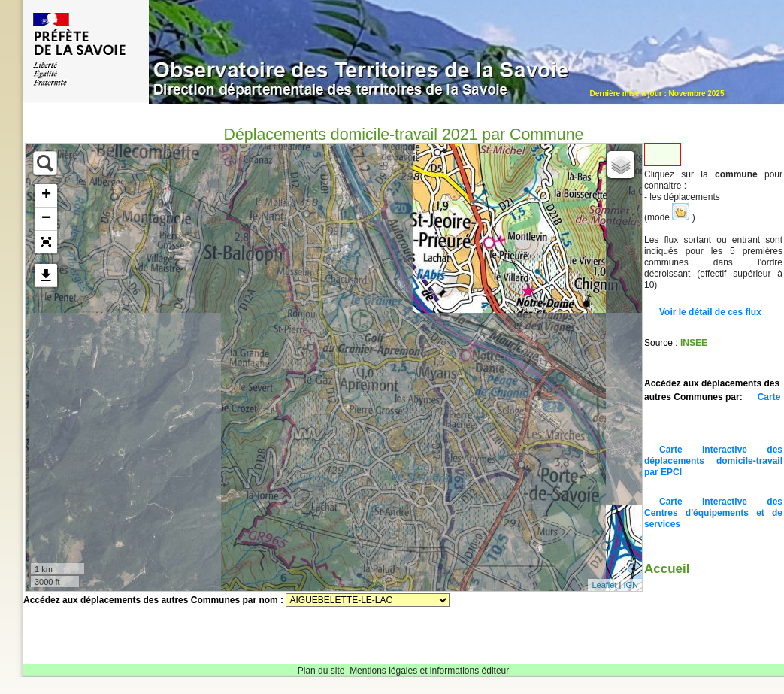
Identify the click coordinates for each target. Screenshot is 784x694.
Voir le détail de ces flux (710, 312)
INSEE (694, 343)
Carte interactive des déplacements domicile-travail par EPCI (713, 461)
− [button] (46, 219)
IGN (631, 585)
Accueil (667, 569)
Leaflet (604, 585)
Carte (769, 397)
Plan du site (321, 671)
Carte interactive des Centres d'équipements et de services (713, 513)
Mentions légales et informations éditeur (429, 671)
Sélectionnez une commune (368, 600)
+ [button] (46, 195)
